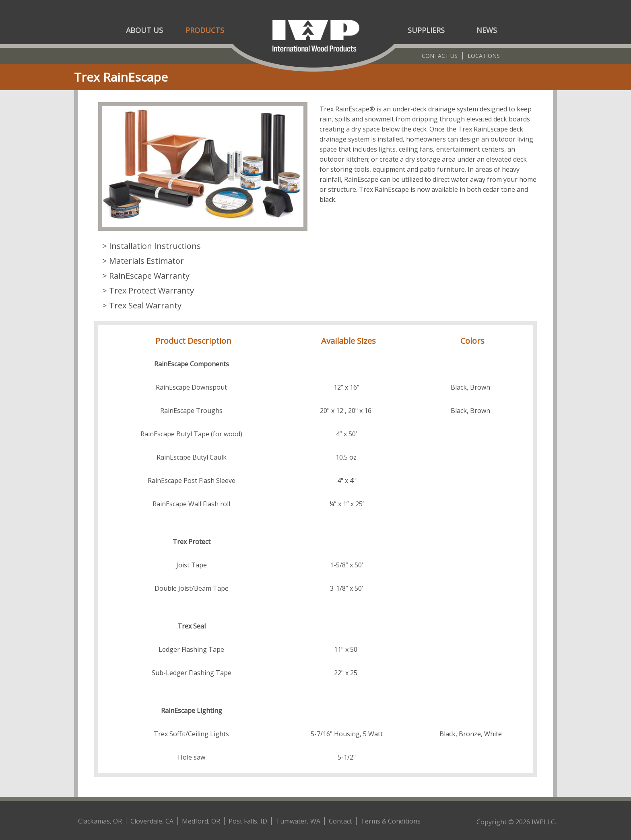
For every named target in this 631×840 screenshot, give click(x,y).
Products (205, 30)
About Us (144, 30)
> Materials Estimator (143, 261)
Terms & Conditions (391, 821)
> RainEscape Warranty (146, 276)
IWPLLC (543, 822)
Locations (484, 56)
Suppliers (426, 30)
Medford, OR (201, 821)
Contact (340, 821)
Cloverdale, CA (152, 821)
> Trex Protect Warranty (148, 291)
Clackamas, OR (100, 821)
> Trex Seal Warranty (142, 305)
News (487, 30)
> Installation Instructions (152, 246)
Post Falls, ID (248, 821)
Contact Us (440, 56)
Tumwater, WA (298, 821)
